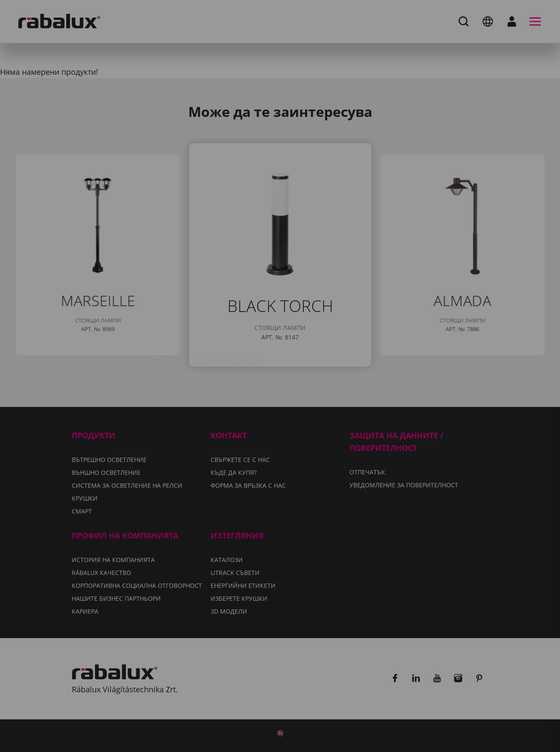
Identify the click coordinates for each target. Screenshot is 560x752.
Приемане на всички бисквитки (280, 439)
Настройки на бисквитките (200, 417)
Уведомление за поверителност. (229, 392)
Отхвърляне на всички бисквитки (346, 417)
